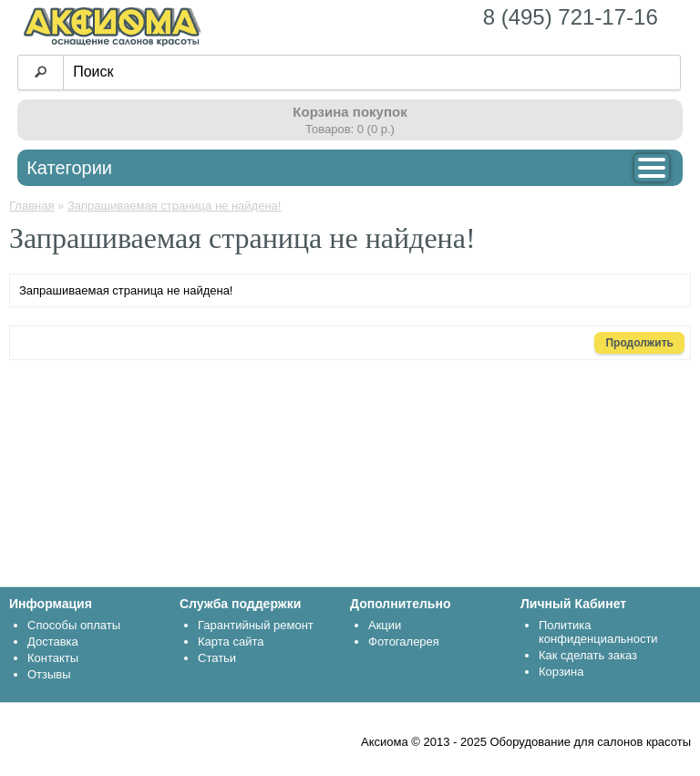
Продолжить (639, 343)
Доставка (53, 641)
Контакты (53, 658)
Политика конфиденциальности (598, 632)
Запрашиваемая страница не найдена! (174, 206)
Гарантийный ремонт (256, 625)
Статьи (217, 658)
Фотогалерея (404, 641)
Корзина (561, 672)
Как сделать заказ (588, 655)
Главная (31, 206)
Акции (385, 625)
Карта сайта (231, 641)
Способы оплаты (74, 625)
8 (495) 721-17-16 (571, 17)
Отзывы (49, 674)
